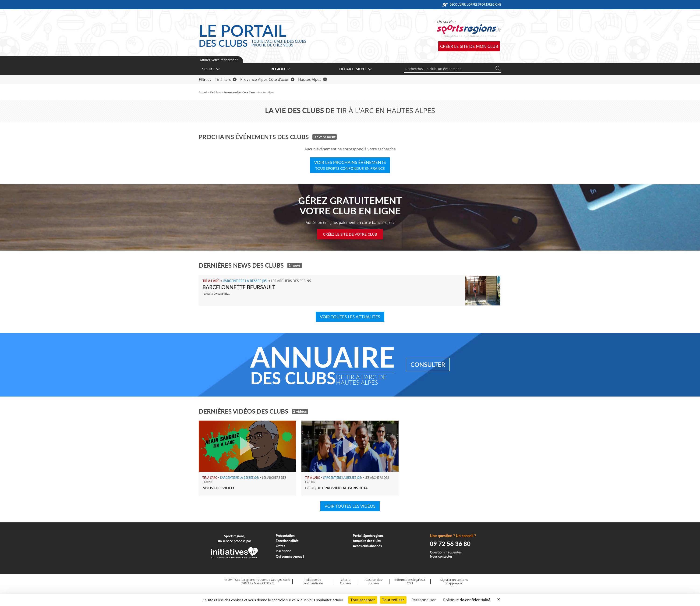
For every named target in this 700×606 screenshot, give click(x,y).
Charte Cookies (345, 581)
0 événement (325, 137)
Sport (211, 69)
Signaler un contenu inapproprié (454, 581)
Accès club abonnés (367, 546)
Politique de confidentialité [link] (467, 600)
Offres (280, 546)
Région (280, 69)
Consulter (428, 365)
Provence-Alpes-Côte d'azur (267, 79)
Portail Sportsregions (368, 536)
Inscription (284, 551)
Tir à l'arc (226, 79)
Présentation (285, 536)
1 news (295, 265)
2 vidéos (300, 411)
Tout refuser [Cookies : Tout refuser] (393, 600)
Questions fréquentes (446, 552)
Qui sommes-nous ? (290, 556)
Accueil (203, 92)
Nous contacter (441, 556)
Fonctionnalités (287, 541)
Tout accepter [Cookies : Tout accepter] (363, 600)
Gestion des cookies (374, 581)
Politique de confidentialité (313, 581)
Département (355, 69)
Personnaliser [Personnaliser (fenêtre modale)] (424, 600)
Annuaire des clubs (367, 541)
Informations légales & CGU (410, 581)
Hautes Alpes (313, 79)
